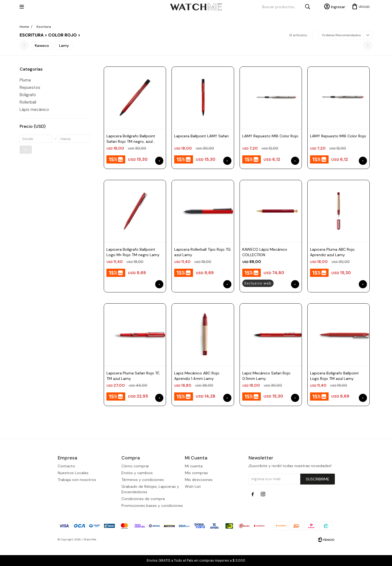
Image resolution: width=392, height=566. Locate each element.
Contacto (66, 486)
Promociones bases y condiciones (152, 525)
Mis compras (196, 492)
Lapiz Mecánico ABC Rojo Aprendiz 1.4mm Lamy (197, 376)
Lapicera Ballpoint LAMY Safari (201, 136)
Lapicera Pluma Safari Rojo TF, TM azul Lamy (133, 376)
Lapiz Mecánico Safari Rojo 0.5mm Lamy (266, 376)
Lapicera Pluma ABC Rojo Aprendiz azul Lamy (332, 252)
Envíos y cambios (137, 492)
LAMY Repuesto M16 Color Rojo (270, 136)
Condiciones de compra (143, 518)
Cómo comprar (135, 486)
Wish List (193, 506)
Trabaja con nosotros (77, 499)
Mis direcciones (199, 499)
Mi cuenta (194, 486)
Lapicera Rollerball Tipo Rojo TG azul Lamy (202, 252)
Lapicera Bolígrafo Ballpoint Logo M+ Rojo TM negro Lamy (133, 252)
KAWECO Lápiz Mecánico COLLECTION (265, 252)
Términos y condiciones (143, 499)
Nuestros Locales (73, 492)
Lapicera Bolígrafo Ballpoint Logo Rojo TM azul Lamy (334, 376)
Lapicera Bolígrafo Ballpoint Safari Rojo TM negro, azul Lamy (131, 139)
